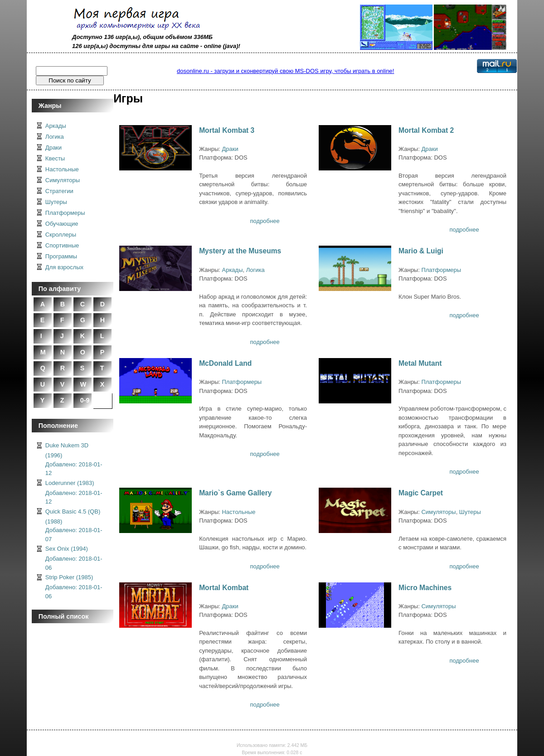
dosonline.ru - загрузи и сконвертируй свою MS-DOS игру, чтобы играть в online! (285, 71)
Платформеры (65, 213)
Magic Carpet (421, 493)
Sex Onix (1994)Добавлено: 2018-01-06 (74, 558)
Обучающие (62, 224)
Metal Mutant (420, 363)
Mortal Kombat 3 (227, 130)
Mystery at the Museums (240, 251)
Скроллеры (61, 235)
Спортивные (62, 245)
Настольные (62, 169)
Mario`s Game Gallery (235, 493)
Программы (61, 256)
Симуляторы (63, 180)
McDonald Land (225, 363)
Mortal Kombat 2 (426, 130)
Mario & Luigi (421, 251)
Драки (53, 148)
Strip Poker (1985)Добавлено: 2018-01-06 (74, 587)
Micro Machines (425, 588)
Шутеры (56, 202)
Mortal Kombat (224, 588)
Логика (55, 137)
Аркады (56, 126)
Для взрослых (64, 267)
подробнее (265, 221)
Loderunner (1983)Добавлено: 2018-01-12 (74, 492)
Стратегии (59, 191)
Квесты (55, 158)
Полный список (64, 616)
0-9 (85, 400)
